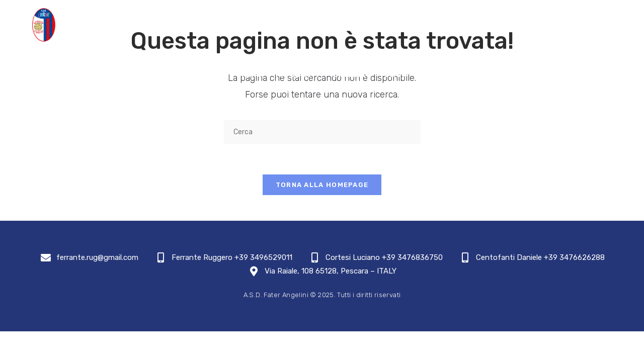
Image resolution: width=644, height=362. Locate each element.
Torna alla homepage (322, 185)
